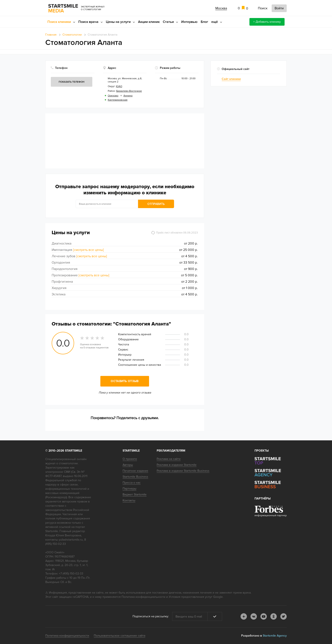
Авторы (128, 465)
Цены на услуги (118, 22)
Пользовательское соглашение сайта (120, 636)
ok (274, 616)
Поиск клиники (59, 22)
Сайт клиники (231, 79)
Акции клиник (149, 22)
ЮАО (119, 86)
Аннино (128, 96)
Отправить (156, 204)
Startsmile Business (135, 477)
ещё (215, 22)
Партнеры (129, 489)
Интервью (189, 22)
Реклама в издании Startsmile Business (183, 471)
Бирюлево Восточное (129, 91)
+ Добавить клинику (267, 22)
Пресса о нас (132, 483)
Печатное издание (135, 471)
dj (244, 616)
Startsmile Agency (275, 636)
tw (284, 616)
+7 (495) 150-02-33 (71, 574)
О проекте (130, 459)
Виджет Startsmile (135, 494)
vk (254, 616)
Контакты (129, 500)
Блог (204, 22)
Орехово (113, 96)
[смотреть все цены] (88, 250)
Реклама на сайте (169, 459)
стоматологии (68, 463)
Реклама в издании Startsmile (177, 465)
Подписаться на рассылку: (151, 616)
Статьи (168, 22)
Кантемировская (118, 100)
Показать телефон (72, 82)
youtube (264, 616)
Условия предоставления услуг (191, 597)
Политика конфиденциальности (143, 597)
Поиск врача (88, 22)
